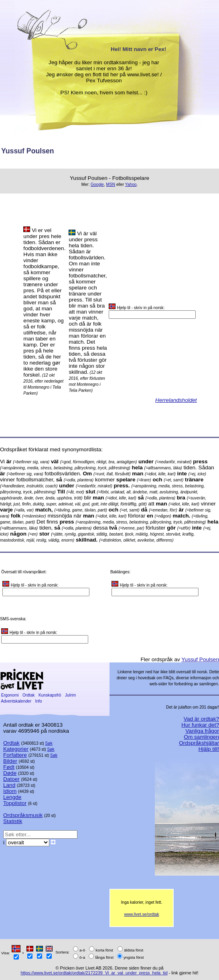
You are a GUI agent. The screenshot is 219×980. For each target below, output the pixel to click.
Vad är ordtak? (201, 719)
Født (9, 767)
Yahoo (131, 184)
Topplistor (15, 803)
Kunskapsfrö (50, 695)
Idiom (10, 791)
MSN (111, 184)
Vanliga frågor (202, 731)
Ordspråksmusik (23, 815)
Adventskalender (16, 701)
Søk (49, 743)
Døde (10, 773)
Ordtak (28, 695)
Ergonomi (10, 695)
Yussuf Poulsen (200, 659)
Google (97, 184)
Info (39, 701)
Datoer (11, 779)
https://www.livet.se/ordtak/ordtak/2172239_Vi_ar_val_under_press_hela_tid (94, 973)
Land (9, 785)
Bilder (10, 761)
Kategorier (16, 749)
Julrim (70, 695)
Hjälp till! (209, 749)
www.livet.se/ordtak (141, 914)
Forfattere (15, 755)
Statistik (13, 821)
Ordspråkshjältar (199, 743)
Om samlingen (201, 737)
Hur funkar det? (200, 725)
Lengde (12, 797)
